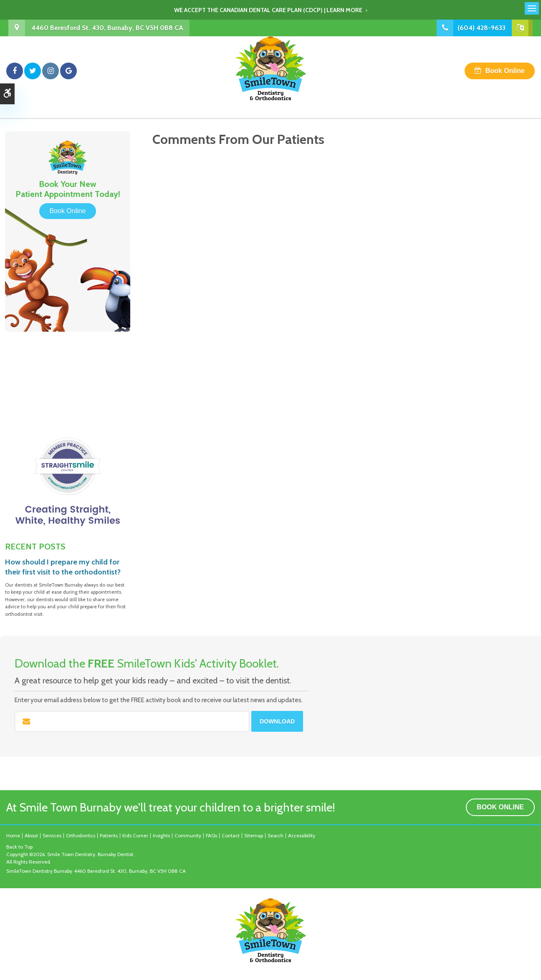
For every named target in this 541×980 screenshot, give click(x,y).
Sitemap (254, 835)
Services (52, 835)
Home (13, 835)
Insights (161, 835)
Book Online (505, 71)
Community (188, 835)
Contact (231, 835)
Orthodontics (81, 835)
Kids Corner (135, 835)
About (31, 835)
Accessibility (302, 835)
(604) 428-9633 (482, 28)
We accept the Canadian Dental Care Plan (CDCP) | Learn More (268, 10)
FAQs (211, 835)
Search (276, 835)
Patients (109, 835)
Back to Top (19, 847)
